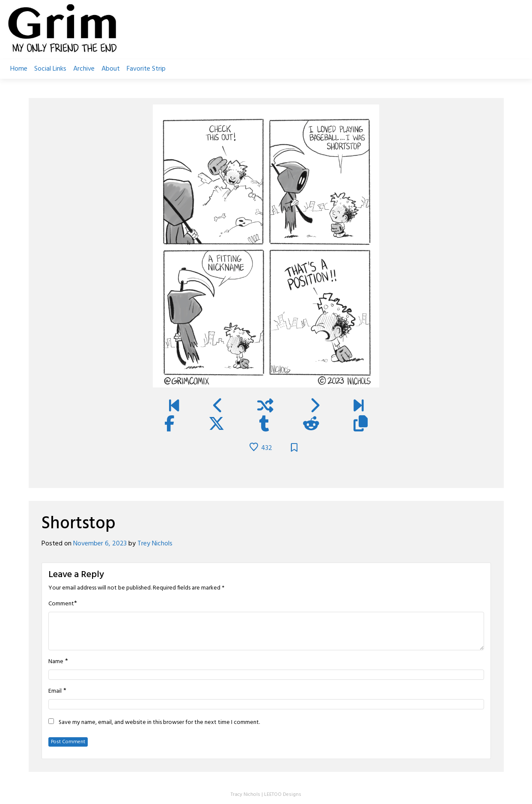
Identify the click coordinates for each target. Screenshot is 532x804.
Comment (61, 604)
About (111, 69)
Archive (84, 69)
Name (56, 662)
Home (19, 69)
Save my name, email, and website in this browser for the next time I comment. (159, 723)
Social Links (50, 69)
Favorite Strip (146, 69)
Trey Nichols (155, 544)
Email (55, 691)
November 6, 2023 (100, 544)
